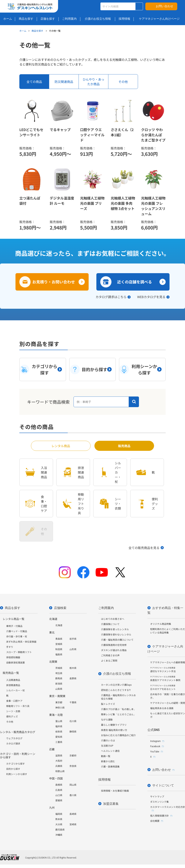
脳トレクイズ (108, 704)
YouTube (155, 752)
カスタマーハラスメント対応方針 (168, 807)
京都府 (73, 756)
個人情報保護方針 (159, 816)
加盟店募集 (111, 804)
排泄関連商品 (13, 685)
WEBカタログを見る (151, 297)
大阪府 (59, 761)
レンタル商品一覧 (14, 619)
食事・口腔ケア (14, 701)
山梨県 (59, 689)
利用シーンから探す (17, 774)
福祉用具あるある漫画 (162, 708)
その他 (10, 722)
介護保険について (110, 624)
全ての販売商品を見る (144, 548)
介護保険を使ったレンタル (115, 629)
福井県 (59, 726)
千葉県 (73, 703)
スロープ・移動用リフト (19, 652)
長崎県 (73, 814)
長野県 (73, 679)
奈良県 (73, 766)
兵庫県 (59, 766)
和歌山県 (60, 771)
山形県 (73, 649)
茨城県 (59, 668)
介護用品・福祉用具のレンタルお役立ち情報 (118, 697)
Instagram (155, 741)
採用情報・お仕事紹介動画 (115, 791)
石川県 (73, 721)
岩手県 (73, 639)
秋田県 (59, 649)
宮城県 (59, 644)
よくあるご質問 (109, 661)
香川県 (73, 795)
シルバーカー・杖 (15, 691)
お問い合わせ (164, 6)
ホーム (23, 31)
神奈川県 (60, 708)
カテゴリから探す (15, 764)
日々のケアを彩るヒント (163, 688)
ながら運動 (107, 720)
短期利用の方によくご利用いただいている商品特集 (168, 631)
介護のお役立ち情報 (117, 674)
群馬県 (59, 679)
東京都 (59, 703)
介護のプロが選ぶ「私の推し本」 (118, 709)
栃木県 (73, 668)
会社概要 (155, 821)
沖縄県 (59, 835)
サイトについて (163, 785)
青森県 (59, 639)
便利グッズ (12, 717)
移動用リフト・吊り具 (18, 706)
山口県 (59, 795)
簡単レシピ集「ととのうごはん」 (118, 715)
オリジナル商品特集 (161, 624)
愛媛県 (59, 801)
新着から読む (108, 761)
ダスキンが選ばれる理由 (114, 650)
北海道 (59, 625)
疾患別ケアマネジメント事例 (165, 679)
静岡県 (73, 732)
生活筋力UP (107, 746)
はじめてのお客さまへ (113, 619)
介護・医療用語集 (110, 767)
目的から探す (13, 769)
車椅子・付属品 (14, 626)
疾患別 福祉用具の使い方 (114, 730)
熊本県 (59, 819)
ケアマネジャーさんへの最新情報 (168, 663)
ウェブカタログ (14, 738)
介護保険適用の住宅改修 (114, 645)
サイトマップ (157, 797)
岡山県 (73, 785)
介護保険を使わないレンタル (116, 635)
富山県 (59, 721)
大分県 (59, 825)
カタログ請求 (13, 744)
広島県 (59, 790)
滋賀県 (59, 756)
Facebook (155, 746)
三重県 (59, 742)
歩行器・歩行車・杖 (17, 637)
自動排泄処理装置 (15, 663)
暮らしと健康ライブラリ (114, 725)
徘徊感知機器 (13, 657)
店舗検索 (60, 608)
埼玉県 (59, 673)
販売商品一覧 (11, 673)
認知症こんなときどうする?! (116, 690)
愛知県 (59, 737)
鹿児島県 (60, 830)
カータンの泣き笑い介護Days (116, 685)
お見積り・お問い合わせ (54, 282)
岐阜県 (59, 732)
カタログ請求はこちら (111, 297)
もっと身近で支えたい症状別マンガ (168, 715)
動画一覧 (106, 756)
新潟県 (59, 684)
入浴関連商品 (13, 680)
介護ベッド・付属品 (17, 631)
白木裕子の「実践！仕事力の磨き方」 (168, 696)
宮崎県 (73, 825)
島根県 (59, 785)
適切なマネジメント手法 (163, 670)
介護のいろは (108, 741)
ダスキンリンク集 (159, 802)
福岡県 (59, 814)
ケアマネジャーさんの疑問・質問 (168, 703)
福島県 (59, 655)
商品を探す (38, 31)
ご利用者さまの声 (110, 656)
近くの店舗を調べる (134, 282)
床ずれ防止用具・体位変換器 (21, 642)
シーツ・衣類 (13, 711)
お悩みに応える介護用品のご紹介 (118, 735)
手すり (10, 647)
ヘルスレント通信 (110, 751)
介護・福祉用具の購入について (117, 640)
